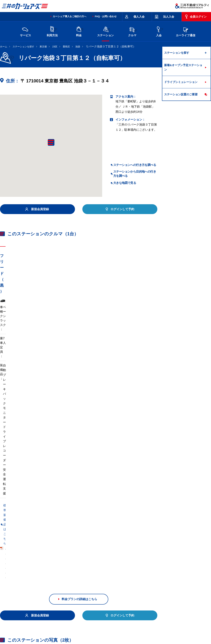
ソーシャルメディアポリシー (57, 632)
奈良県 (159, 588)
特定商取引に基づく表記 (104, 613)
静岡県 (81, 588)
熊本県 (65, 594)
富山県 (34, 588)
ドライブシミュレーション (181, 82)
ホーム (4, 47)
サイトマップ (128, 613)
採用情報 (60, 628)
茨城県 (65, 582)
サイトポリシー (27, 613)
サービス (26, 31)
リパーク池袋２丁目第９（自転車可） (25, 535)
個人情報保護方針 (100, 628)
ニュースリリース (78, 628)
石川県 (50, 588)
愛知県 (96, 588)
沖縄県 (81, 594)
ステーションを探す (23, 47)
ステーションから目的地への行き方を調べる (135, 174)
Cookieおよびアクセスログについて (182, 628)
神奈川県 (160, 582)
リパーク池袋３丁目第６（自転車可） (81, 528)
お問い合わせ (8, 613)
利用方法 (52, 31)
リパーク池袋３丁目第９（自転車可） (25, 543)
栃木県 (81, 582)
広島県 (174, 588)
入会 (159, 31)
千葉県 (128, 582)
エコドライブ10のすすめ (152, 613)
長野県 (65, 588)
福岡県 (50, 594)
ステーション (105, 31)
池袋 (78, 47)
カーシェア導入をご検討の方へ (70, 16)
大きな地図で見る (125, 183)
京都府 (112, 588)
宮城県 (50, 582)
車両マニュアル (53, 362)
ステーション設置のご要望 (181, 94)
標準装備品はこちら (17, 362)
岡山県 (34, 594)
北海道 (34, 582)
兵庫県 (143, 588)
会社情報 (47, 628)
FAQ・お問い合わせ (106, 16)
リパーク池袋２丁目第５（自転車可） (81, 535)
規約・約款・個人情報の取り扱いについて (63, 613)
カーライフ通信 (186, 31)
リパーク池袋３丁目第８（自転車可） (25, 528)
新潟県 (174, 582)
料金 (79, 31)
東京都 (43, 47)
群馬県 (96, 582)
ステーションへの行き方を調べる (135, 165)
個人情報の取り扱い (150, 628)
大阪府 (128, 588)
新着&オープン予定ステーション (183, 67)
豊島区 (66, 47)
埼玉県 (112, 582)
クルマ (132, 31)
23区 (55, 47)
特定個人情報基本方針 (125, 628)
